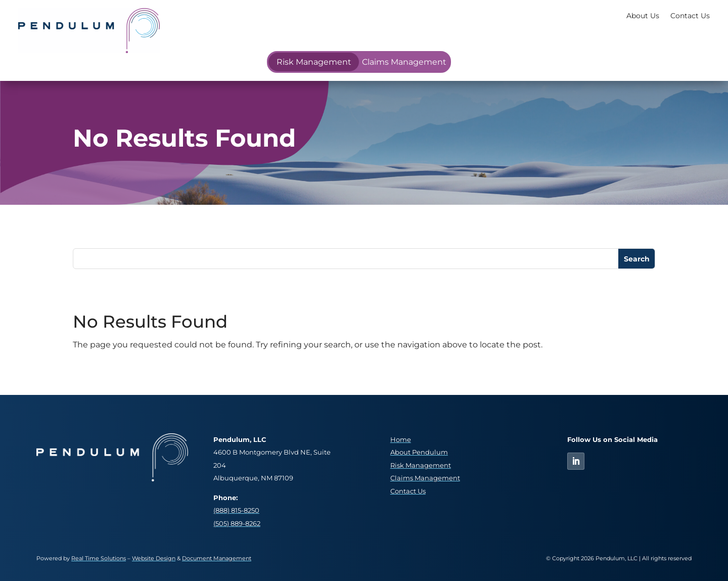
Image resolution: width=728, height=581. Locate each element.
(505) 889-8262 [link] (237, 524)
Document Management (217, 558)
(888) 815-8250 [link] (236, 510)
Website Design (154, 558)
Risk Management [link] (314, 62)
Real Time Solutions (99, 558)
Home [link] (401, 440)
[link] (89, 50)
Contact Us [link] (690, 16)
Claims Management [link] (404, 62)
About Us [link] (643, 16)
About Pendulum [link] (419, 452)
